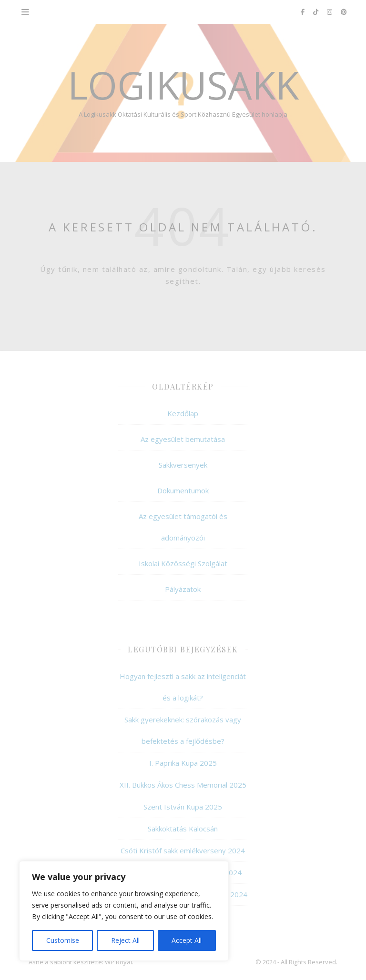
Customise (63, 940)
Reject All (125, 940)
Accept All (187, 940)
